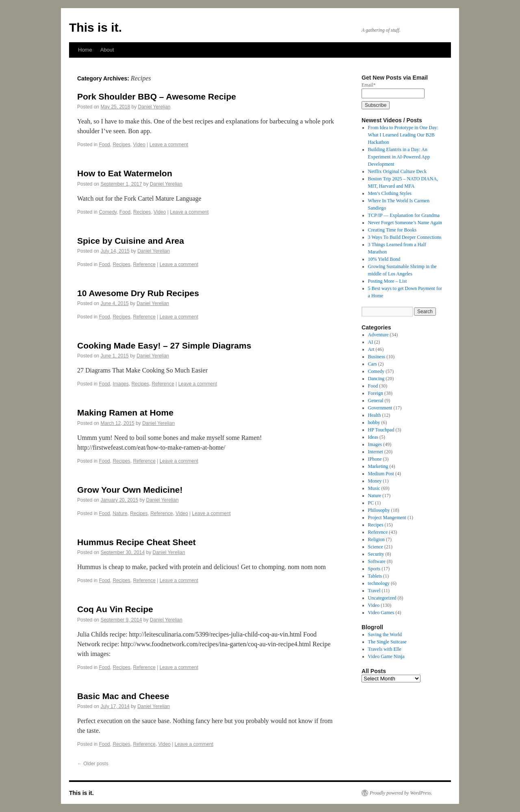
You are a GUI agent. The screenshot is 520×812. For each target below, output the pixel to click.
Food (104, 145)
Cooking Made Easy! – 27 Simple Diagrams (164, 345)
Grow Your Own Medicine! (130, 490)
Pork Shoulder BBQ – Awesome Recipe (157, 96)
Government (380, 408)
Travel (374, 591)
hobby (374, 422)
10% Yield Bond (384, 259)
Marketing (378, 466)
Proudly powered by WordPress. (401, 793)
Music (374, 488)
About (107, 50)
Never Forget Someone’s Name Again (405, 223)
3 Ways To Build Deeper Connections (405, 237)
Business (377, 357)
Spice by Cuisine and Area (131, 241)
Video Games (381, 613)
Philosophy (379, 510)
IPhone (375, 459)
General (376, 401)
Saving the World (385, 634)
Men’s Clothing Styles (390, 193)
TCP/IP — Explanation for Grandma (404, 215)
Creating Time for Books (392, 230)
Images (120, 384)
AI (371, 342)
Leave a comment (169, 145)
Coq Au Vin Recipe (115, 609)
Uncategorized (382, 598)
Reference (144, 264)
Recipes (121, 145)
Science (376, 547)
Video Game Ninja (386, 656)
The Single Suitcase (387, 642)
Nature (120, 513)
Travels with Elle (385, 649)
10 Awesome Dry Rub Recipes (138, 293)
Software (377, 561)
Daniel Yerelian (154, 107)
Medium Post (381, 474)
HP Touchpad (381, 430)
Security (376, 554)
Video (139, 145)
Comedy (108, 212)
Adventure (378, 335)
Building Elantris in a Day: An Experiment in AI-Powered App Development (399, 157)
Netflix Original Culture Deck (397, 171)
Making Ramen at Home (125, 412)
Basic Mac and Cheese (123, 696)
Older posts (93, 764)
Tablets (375, 576)
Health (375, 415)
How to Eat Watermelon (125, 173)
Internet (376, 452)
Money (375, 481)
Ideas (373, 437)
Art (371, 349)
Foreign (376, 393)
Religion (376, 539)
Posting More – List (388, 281)
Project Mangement (387, 518)
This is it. (95, 27)
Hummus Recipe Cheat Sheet (136, 542)
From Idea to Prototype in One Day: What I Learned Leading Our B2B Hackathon (403, 135)
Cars (373, 364)
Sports (374, 569)
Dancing (376, 379)
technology (379, 583)
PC (371, 503)
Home (85, 50)
